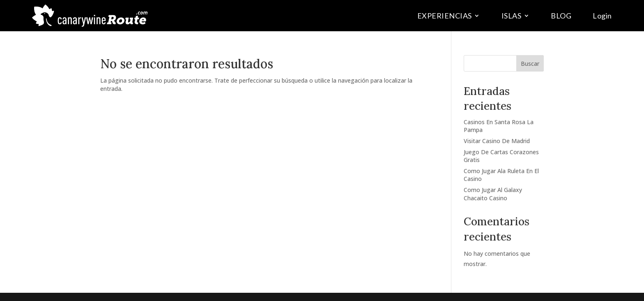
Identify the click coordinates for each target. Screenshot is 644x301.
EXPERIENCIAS (445, 16)
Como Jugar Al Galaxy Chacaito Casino (493, 194)
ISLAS (512, 16)
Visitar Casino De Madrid (497, 141)
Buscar (530, 64)
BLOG (561, 16)
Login (602, 16)
